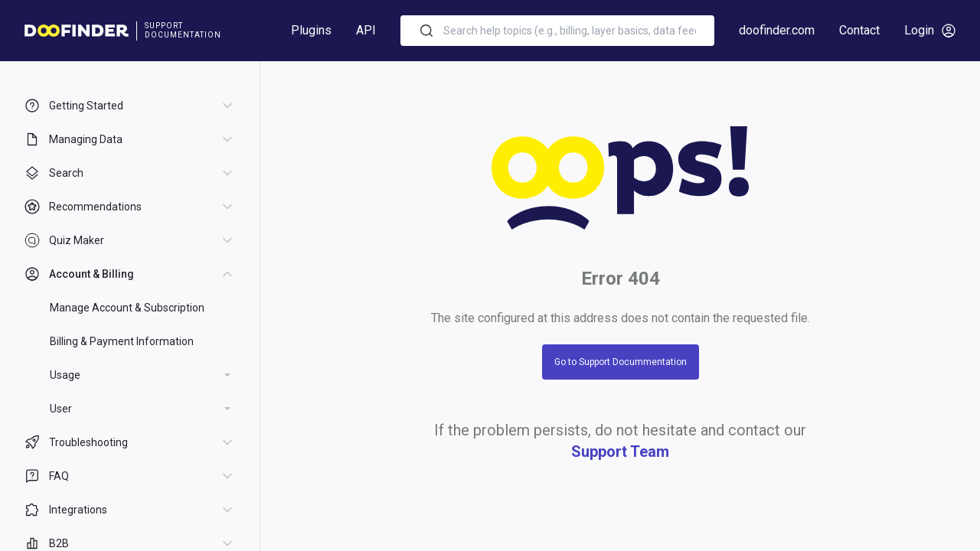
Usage (65, 375)
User (61, 409)
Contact (859, 30)
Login (930, 30)
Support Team (620, 452)
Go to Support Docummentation (621, 362)
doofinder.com (777, 30)
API (366, 30)
